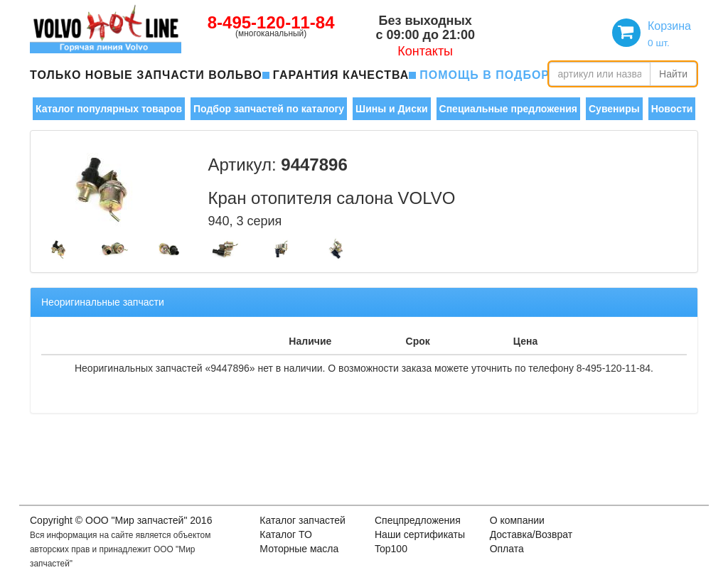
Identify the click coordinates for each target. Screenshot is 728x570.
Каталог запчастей (303, 520)
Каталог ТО (286, 534)
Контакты (425, 51)
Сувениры (614, 109)
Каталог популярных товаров (109, 109)
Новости (672, 109)
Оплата (507, 549)
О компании (517, 520)
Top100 (391, 549)
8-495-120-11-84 (271, 22)
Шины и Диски (391, 109)
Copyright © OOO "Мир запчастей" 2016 (121, 520)
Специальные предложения (508, 109)
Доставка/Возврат (531, 534)
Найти (673, 74)
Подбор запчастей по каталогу (269, 109)
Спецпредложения (418, 520)
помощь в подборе (488, 75)
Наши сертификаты (420, 534)
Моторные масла (299, 549)
